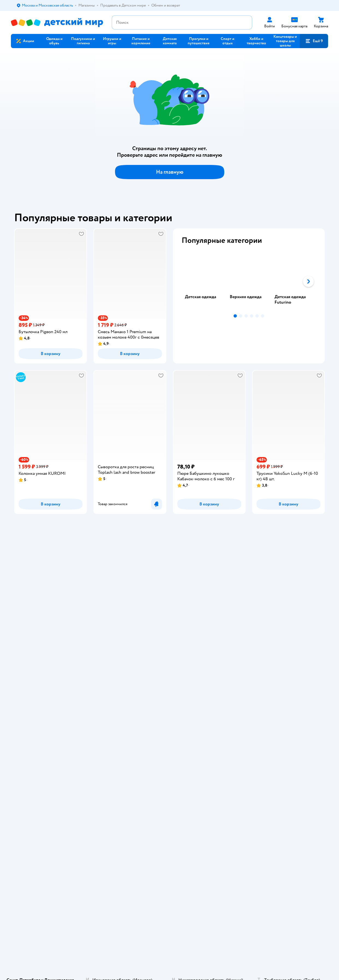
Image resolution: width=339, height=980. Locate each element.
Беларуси (81, 723)
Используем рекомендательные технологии (48, 718)
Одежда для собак (286, 642)
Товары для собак (285, 628)
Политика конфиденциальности (117, 650)
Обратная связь (112, 677)
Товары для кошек (286, 615)
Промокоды (109, 642)
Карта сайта (109, 683)
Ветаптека (279, 648)
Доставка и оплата (114, 615)
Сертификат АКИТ (115, 670)
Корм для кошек (284, 622)
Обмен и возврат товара (120, 628)
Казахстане (60, 723)
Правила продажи (114, 635)
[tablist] (249, 281)
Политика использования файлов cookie (121, 661)
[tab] (204, 281)
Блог (218, 663)
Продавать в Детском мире (122, 622)
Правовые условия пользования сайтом (82, 712)
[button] (314, 41)
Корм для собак (284, 635)
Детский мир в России (30, 723)
